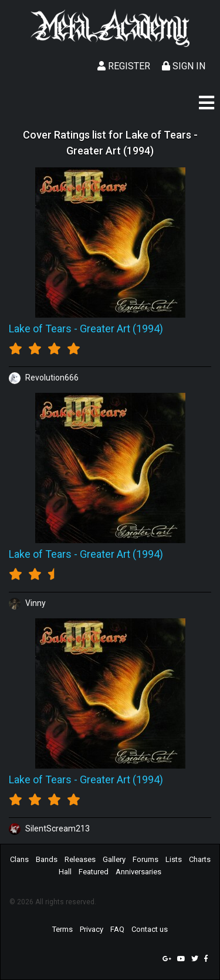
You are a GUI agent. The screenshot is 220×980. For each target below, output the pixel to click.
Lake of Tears (40, 329)
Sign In (184, 66)
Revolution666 (44, 378)
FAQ (117, 929)
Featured (94, 872)
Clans (19, 859)
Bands (47, 859)
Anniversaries (138, 872)
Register (124, 66)
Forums (145, 859)
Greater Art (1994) (121, 329)
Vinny (27, 603)
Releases (80, 859)
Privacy (92, 929)
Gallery (114, 859)
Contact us (150, 929)
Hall (65, 872)
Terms (62, 929)
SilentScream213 (49, 829)
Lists (174, 859)
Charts (200, 859)
